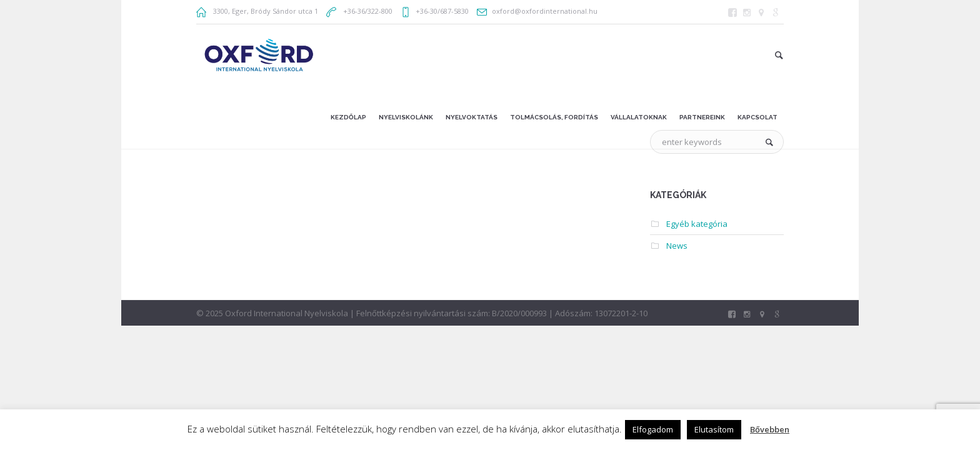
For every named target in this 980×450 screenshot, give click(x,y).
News (677, 246)
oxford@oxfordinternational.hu (545, 11)
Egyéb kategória (697, 224)
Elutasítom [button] (714, 429)
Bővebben (770, 429)
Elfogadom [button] (653, 429)
